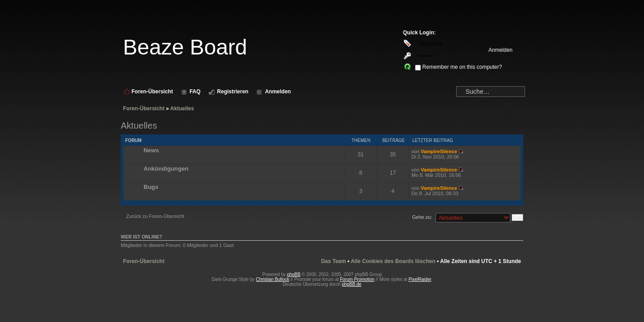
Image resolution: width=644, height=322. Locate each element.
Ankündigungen (166, 169)
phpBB (294, 274)
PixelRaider (420, 279)
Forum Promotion (357, 279)
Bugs (151, 187)
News (151, 150)
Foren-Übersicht (144, 109)
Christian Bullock (272, 279)
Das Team (334, 261)
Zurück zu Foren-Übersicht (155, 216)
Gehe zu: (422, 217)
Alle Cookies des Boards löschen (393, 261)
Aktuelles (182, 109)
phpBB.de (352, 284)
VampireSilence (439, 151)
